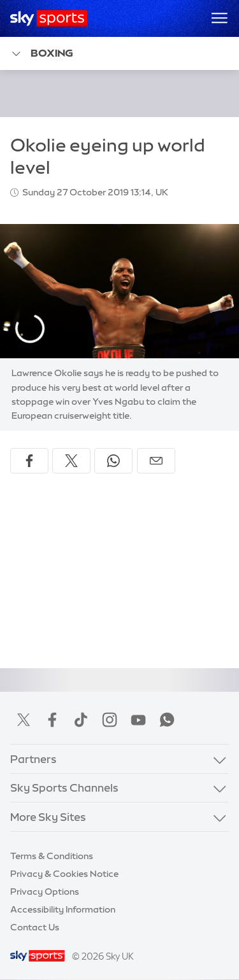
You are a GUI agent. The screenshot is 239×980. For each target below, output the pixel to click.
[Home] (49, 18)
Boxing (42, 54)
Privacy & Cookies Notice (64, 874)
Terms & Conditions (52, 856)
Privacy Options (45, 892)
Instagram (110, 720)
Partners (33, 759)
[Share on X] (71, 461)
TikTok (81, 720)
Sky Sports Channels (64, 787)
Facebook (52, 720)
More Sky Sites (48, 817)
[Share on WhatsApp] (113, 461)
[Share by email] (156, 461)
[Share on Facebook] (29, 461)
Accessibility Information (63, 909)
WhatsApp (167, 720)
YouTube (138, 720)
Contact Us (35, 927)
